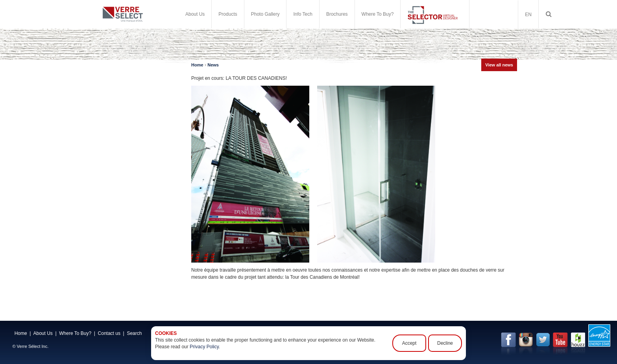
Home (197, 65)
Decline (445, 343)
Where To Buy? (378, 14)
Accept (409, 343)
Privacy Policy (204, 347)
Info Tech (303, 14)
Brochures (337, 14)
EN (528, 15)
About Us (195, 14)
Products (228, 14)
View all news (499, 65)
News (213, 65)
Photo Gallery (265, 14)
